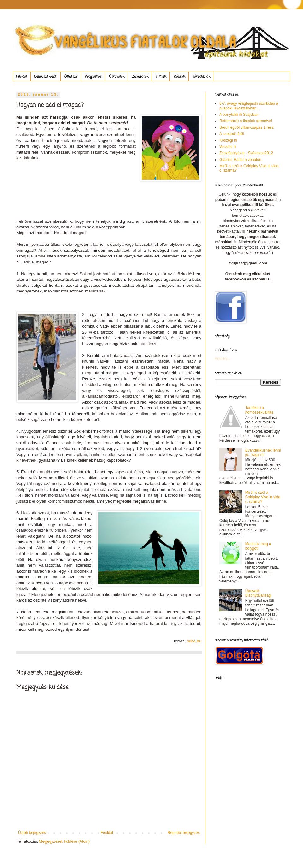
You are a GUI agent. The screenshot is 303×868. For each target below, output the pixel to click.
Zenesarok (140, 77)
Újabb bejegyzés (32, 833)
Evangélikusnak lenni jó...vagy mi (263, 452)
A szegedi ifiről (232, 134)
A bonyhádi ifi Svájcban (239, 115)
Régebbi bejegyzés (184, 833)
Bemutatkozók (46, 77)
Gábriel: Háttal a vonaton (240, 160)
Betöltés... (223, 359)
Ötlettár (71, 77)
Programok (93, 77)
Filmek (161, 77)
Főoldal (22, 77)
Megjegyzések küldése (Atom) (64, 841)
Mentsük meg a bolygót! (258, 546)
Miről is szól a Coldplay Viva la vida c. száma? (263, 497)
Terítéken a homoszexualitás (259, 410)
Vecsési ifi (228, 147)
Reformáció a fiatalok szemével (246, 121)
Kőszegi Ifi (228, 140)
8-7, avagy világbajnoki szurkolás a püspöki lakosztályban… (249, 106)
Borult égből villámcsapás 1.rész (247, 127)
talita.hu (194, 641)
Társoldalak (201, 77)
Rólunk (179, 77)
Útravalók (117, 77)
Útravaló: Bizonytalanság (258, 593)
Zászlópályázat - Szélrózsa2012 (246, 153)
